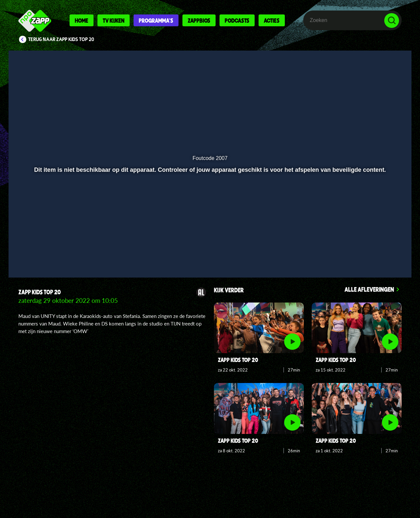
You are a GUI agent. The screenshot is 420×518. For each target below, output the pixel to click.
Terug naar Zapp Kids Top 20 (61, 39)
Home (82, 20)
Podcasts (237, 20)
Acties (272, 20)
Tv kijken (114, 20)
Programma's (156, 20)
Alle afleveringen (369, 289)
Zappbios (199, 20)
